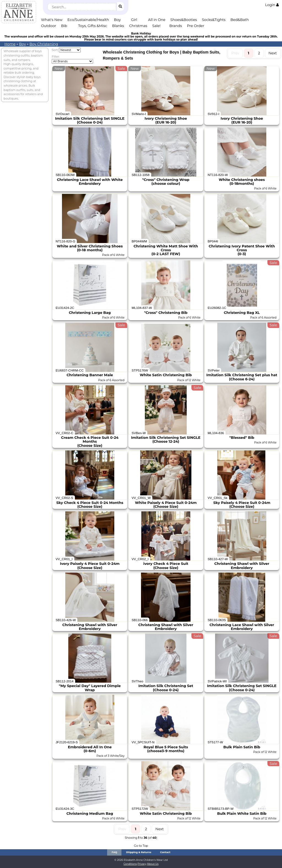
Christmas (138, 26)
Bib (64, 26)
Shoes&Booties (184, 20)
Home (10, 44)
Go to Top (141, 846)
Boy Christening (44, 44)
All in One (157, 20)
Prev (235, 53)
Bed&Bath (240, 20)
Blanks (118, 26)
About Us (153, 864)
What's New (52, 20)
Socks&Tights (214, 20)
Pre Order (196, 26)
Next (273, 53)
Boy (117, 20)
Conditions (130, 864)
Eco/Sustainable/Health (88, 20)
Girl (134, 20)
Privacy (142, 864)
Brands (176, 26)
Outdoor (49, 26)
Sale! (156, 26)
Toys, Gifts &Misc (93, 26)
